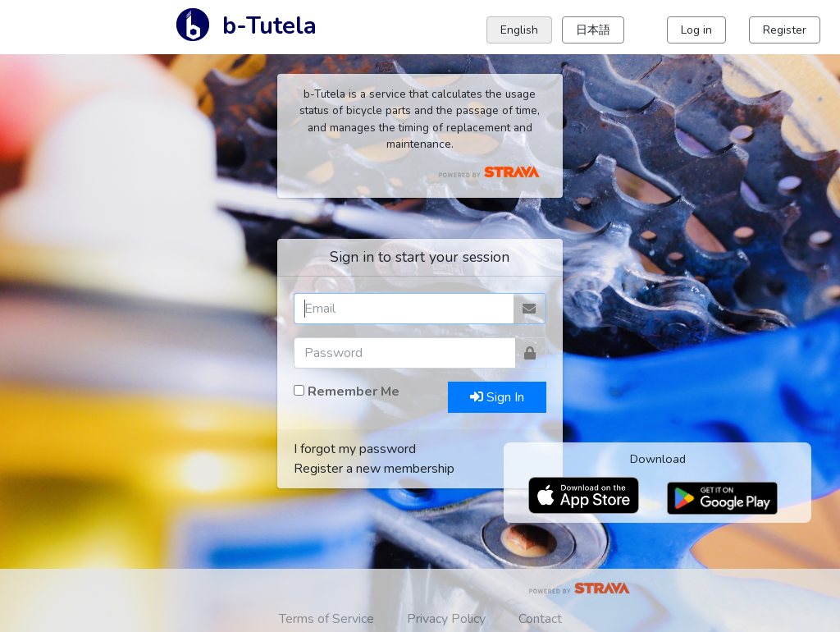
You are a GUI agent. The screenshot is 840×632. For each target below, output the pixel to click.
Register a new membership (374, 469)
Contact (540, 619)
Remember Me (354, 392)
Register (785, 30)
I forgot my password (355, 449)
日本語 (593, 30)
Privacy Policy (446, 619)
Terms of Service (326, 619)
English (519, 30)
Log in (696, 30)
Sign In (497, 397)
